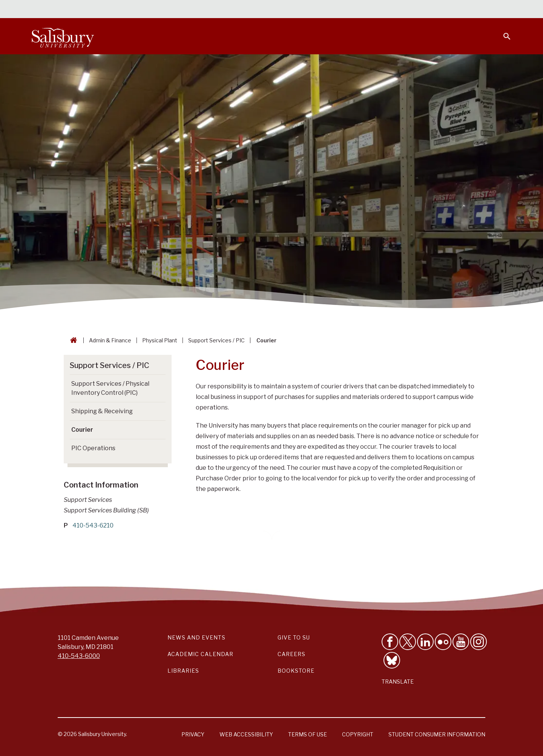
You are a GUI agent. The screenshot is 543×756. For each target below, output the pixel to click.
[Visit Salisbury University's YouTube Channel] (461, 642)
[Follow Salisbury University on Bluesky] (392, 660)
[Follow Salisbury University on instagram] (479, 642)
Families (428, 10)
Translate (398, 682)
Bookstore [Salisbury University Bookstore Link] (296, 671)
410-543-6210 (93, 525)
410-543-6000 (79, 656)
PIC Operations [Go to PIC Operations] (93, 448)
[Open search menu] (502, 32)
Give (496, 9)
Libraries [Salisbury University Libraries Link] (183, 671)
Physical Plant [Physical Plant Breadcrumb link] (160, 340)
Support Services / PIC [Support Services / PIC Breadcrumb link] (216, 340)
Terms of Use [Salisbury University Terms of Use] (308, 734)
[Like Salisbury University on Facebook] (390, 642)
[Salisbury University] (63, 36)
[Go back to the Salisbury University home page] (72, 340)
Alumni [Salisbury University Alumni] (460, 10)
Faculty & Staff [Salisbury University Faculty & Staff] (384, 10)
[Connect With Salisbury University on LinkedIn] (425, 642)
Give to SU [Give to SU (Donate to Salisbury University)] (294, 637)
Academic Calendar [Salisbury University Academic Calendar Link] (200, 654)
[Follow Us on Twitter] (408, 642)
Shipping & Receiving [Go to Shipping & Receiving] (102, 411)
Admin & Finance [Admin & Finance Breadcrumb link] (110, 340)
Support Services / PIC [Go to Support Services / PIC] (110, 365)
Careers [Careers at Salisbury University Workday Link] (291, 654)
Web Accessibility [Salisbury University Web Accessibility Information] (246, 734)
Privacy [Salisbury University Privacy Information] (193, 734)
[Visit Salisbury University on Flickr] (443, 642)
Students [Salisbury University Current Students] (338, 10)
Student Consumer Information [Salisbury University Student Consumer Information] (437, 734)
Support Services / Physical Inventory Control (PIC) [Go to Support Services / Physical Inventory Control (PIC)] (110, 388)
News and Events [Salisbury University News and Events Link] (196, 637)
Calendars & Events (286, 10)
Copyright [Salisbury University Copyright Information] (358, 734)
